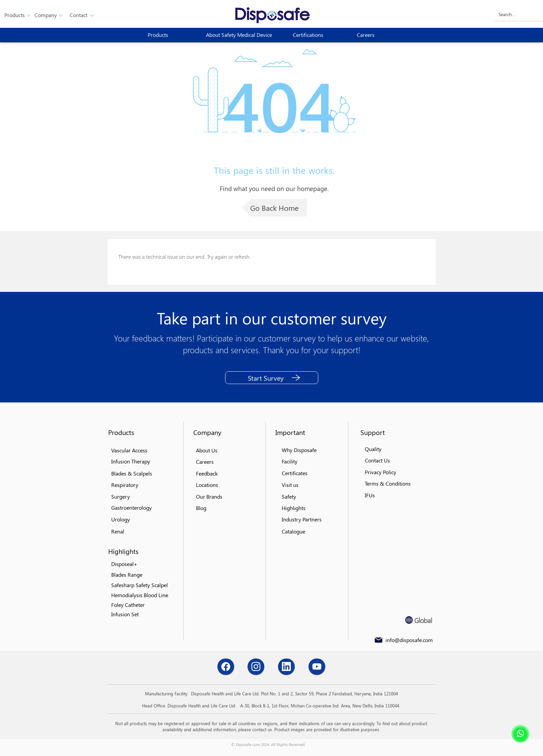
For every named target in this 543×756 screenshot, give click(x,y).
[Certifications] (317, 35)
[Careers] (381, 35)
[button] (15, 15)
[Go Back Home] (275, 208)
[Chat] (226, 667)
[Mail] (379, 640)
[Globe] (409, 620)
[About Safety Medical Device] (242, 35)
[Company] (46, 15)
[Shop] (520, 733)
